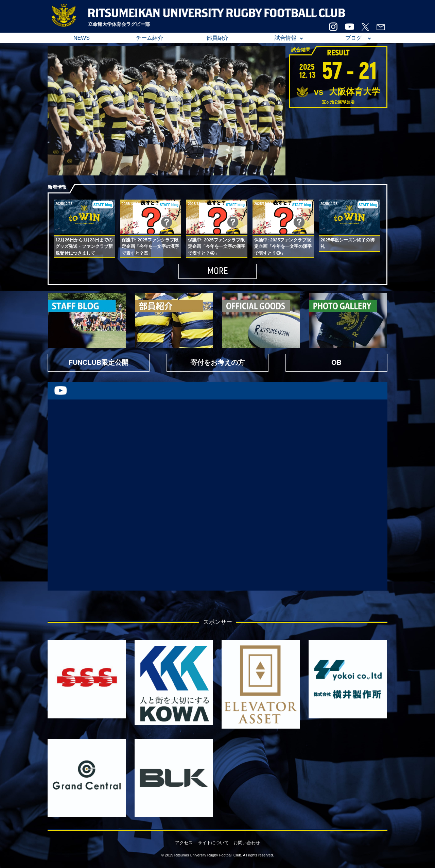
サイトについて (213, 843)
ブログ (353, 38)
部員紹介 (217, 38)
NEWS (82, 38)
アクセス (184, 843)
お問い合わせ (247, 843)
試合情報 (285, 38)
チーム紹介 (150, 38)
